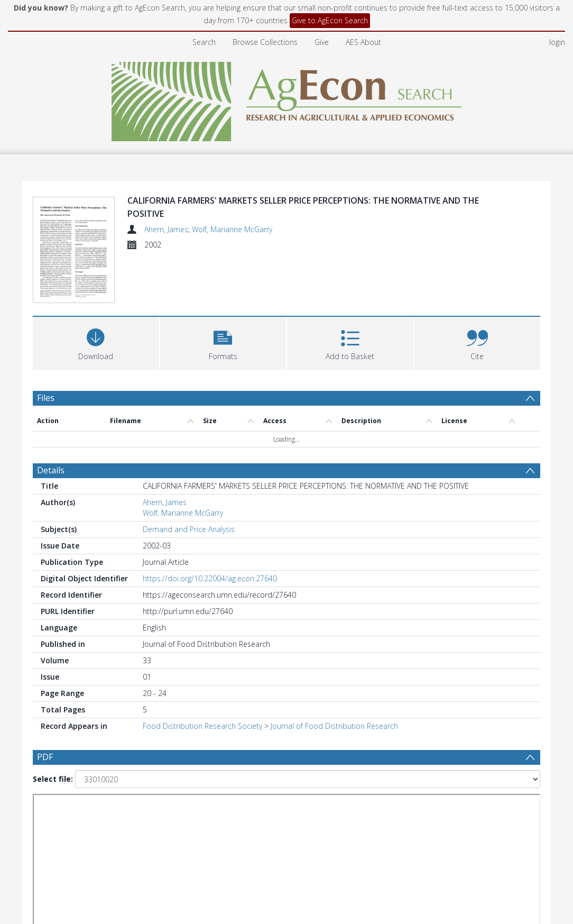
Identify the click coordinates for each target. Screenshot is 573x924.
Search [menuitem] (204, 42)
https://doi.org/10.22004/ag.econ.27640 (210, 578)
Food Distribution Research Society (202, 726)
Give (322, 42)
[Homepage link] (287, 99)
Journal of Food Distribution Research (334, 726)
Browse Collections (265, 42)
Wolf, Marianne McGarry (232, 229)
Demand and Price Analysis (189, 529)
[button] (223, 342)
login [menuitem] (557, 42)
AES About (363, 42)
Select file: (53, 779)
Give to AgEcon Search (330, 20)
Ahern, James (166, 229)
